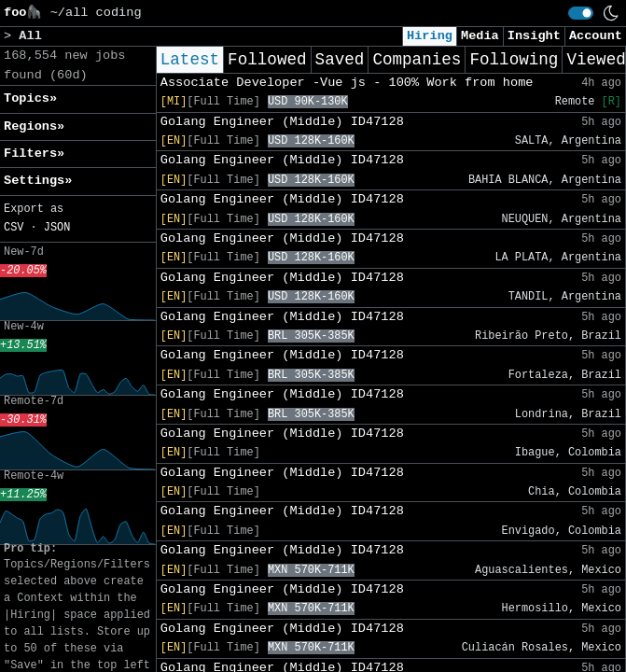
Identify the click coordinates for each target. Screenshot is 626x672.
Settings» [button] (38, 181)
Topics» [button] (30, 98)
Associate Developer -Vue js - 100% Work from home (347, 83)
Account (596, 36)
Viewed (596, 60)
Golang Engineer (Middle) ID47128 (282, 122)
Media (480, 36)
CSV (14, 228)
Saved (340, 60)
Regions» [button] (34, 126)
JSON (57, 228)
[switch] (581, 13)
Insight (534, 36)
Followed (267, 60)
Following (514, 60)
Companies (417, 60)
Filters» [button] (34, 154)
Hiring (430, 36)
